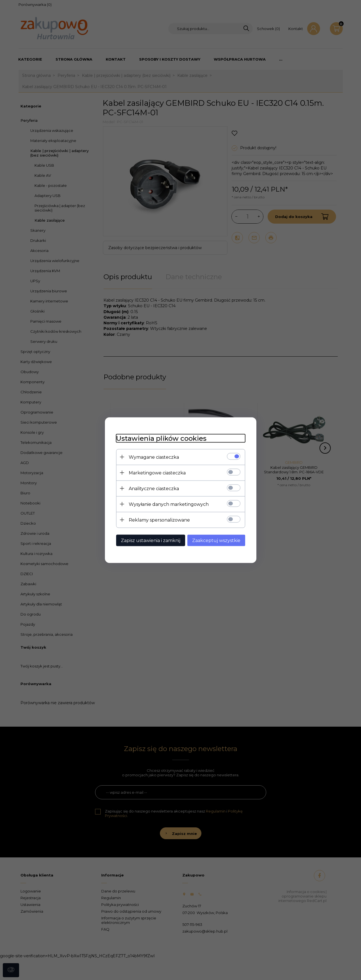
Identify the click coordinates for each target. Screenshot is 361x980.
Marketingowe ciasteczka (157, 473)
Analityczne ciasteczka (154, 488)
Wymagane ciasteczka (154, 457)
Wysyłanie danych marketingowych (169, 504)
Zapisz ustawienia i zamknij (151, 540)
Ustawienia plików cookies (161, 438)
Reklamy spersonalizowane (159, 520)
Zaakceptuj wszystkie (216, 540)
